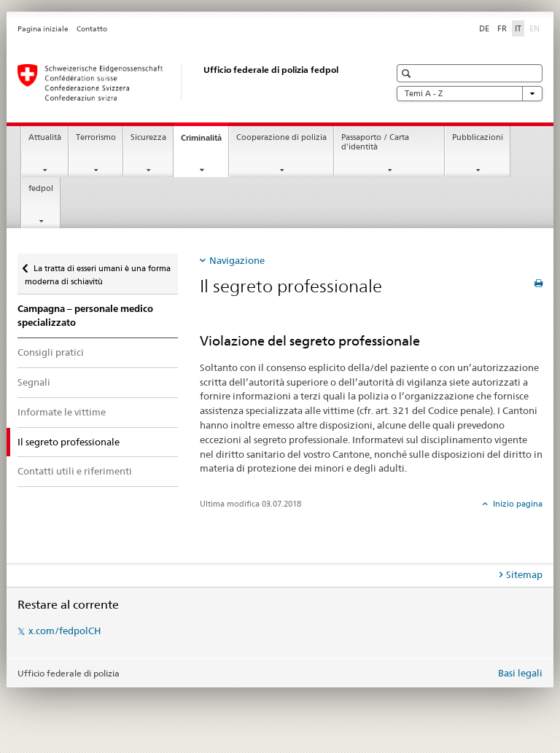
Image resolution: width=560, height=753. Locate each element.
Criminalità (205, 142)
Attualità (45, 137)
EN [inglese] (536, 28)
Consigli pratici (51, 352)
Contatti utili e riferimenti (75, 471)
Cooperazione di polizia (281, 137)
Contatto (92, 29)
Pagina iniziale (43, 29)
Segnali (34, 382)
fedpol (41, 188)
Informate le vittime (62, 412)
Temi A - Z (470, 94)
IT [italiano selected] (518, 28)
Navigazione (237, 260)
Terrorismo (96, 137)
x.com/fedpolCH (65, 631)
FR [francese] (502, 28)
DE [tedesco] (484, 28)
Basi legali (520, 673)
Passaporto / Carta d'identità (375, 142)
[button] (408, 73)
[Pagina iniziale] (189, 82)
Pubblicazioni (478, 137)
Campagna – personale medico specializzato (85, 316)
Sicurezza (148, 137)
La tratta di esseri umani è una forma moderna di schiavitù (98, 270)
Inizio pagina (517, 504)
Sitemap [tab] (524, 574)
